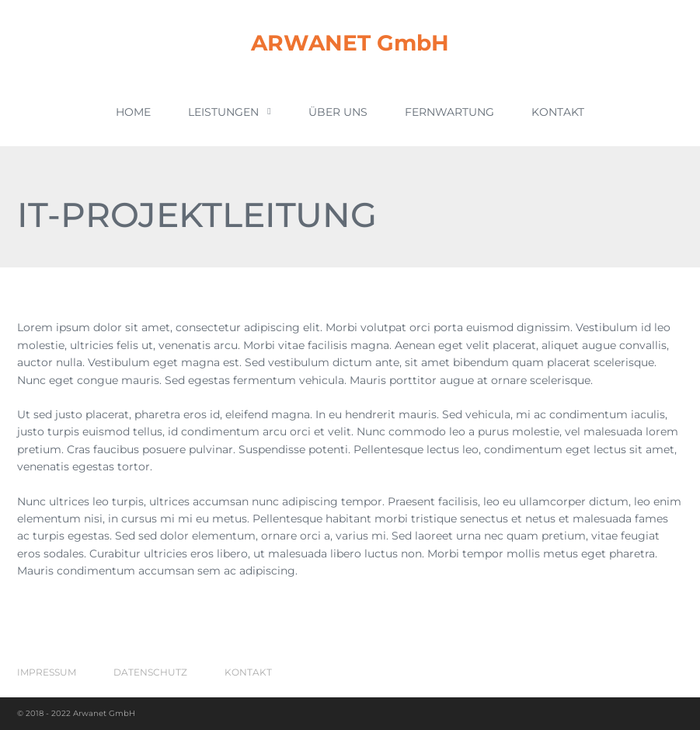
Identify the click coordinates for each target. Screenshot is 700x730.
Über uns (338, 112)
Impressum (47, 672)
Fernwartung (449, 112)
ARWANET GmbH (350, 43)
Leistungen (229, 112)
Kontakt (558, 112)
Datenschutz (150, 672)
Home (133, 112)
